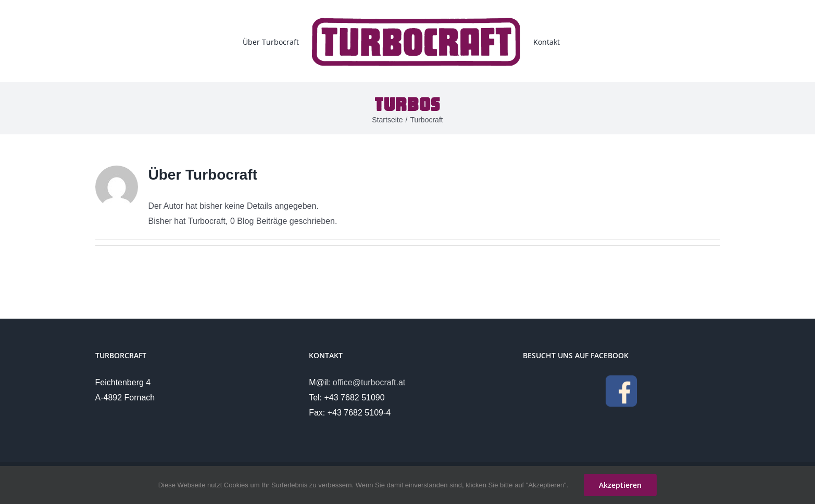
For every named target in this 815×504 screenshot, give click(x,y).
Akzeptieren (620, 485)
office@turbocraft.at (369, 382)
